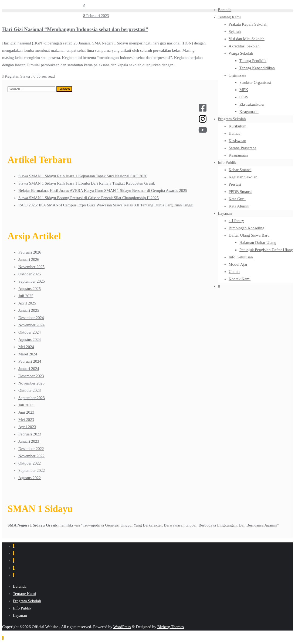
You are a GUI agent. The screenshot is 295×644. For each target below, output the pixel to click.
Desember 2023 (31, 376)
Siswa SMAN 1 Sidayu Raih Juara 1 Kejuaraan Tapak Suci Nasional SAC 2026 (83, 176)
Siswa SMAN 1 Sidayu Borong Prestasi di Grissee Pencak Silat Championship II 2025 (89, 198)
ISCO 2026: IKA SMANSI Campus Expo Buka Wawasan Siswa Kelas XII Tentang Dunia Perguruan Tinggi (106, 205)
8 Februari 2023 (96, 16)
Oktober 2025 (30, 274)
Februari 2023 (30, 434)
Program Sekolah (27, 601)
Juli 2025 (26, 296)
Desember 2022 (31, 449)
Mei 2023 (26, 420)
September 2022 (32, 470)
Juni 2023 (26, 412)
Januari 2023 (29, 441)
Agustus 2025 (30, 289)
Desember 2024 (31, 318)
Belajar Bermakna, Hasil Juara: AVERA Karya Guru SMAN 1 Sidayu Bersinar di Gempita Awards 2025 (103, 191)
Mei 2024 (26, 347)
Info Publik (22, 608)
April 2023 (27, 427)
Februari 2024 (30, 361)
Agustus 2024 (30, 340)
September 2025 (32, 281)
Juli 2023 (26, 405)
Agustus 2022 (30, 478)
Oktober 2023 (30, 390)
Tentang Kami (24, 594)
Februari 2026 (30, 252)
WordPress (122, 627)
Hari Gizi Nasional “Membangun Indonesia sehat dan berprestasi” (75, 29)
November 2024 (31, 325)
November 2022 (31, 456)
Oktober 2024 (30, 332)
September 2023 (32, 398)
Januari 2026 (29, 259)
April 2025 (27, 303)
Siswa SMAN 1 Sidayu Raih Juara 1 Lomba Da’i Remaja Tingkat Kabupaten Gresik (87, 183)
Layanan (20, 615)
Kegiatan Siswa (16, 76)
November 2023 (31, 383)
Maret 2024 (28, 354)
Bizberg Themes (171, 627)
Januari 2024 (29, 369)
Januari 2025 (29, 310)
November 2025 (31, 267)
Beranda (20, 586)
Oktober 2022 (30, 463)
